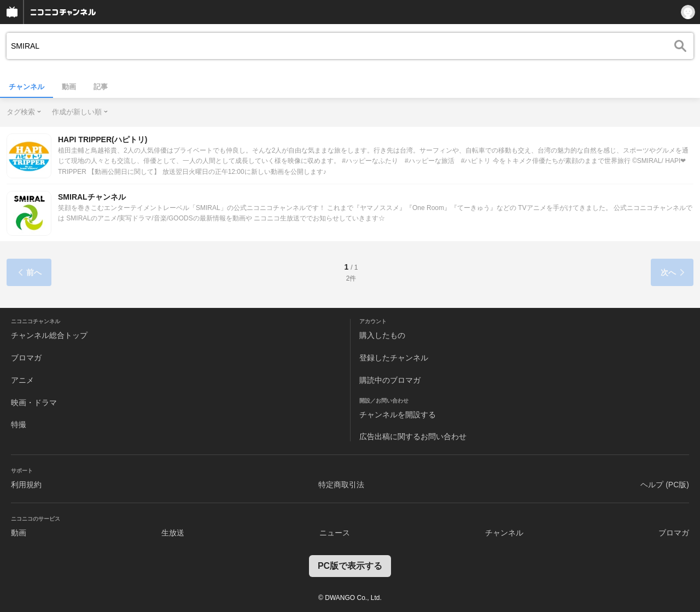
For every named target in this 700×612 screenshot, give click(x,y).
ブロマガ (26, 358)
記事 (101, 87)
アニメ (22, 380)
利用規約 (26, 485)
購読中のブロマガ (390, 380)
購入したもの (382, 335)
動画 (69, 87)
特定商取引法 (341, 485)
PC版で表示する (350, 566)
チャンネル (27, 87)
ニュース (335, 533)
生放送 (173, 533)
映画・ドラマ (34, 403)
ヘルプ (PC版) (665, 485)
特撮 (19, 424)
